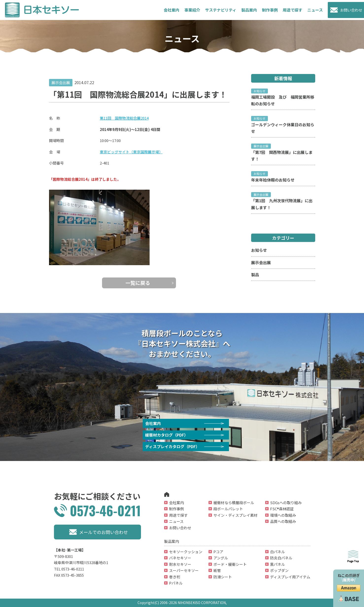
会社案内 (172, 10)
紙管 (217, 570)
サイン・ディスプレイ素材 (235, 515)
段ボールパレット (228, 509)
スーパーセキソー (184, 570)
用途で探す (178, 515)
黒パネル (277, 564)
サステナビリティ (221, 10)
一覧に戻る (138, 283)
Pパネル (176, 583)
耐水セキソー (180, 564)
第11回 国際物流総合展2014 (124, 118)
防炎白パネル (281, 558)
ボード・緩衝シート (230, 564)
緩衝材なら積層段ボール (234, 503)
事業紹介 (192, 10)
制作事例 (270, 10)
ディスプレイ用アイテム (290, 577)
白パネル (277, 552)
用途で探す (293, 10)
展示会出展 (261, 262)
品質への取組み (283, 521)
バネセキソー (180, 558)
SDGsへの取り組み (286, 503)
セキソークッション (186, 552)
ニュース (315, 10)
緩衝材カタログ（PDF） (167, 435)
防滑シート (223, 577)
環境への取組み (283, 515)
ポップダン (279, 570)
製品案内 (249, 10)
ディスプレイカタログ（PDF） (172, 446)
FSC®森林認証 (282, 509)
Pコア (218, 552)
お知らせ (259, 250)
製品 (255, 275)
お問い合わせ (351, 10)
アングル (221, 558)
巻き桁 (175, 577)
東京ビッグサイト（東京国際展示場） (131, 152)
